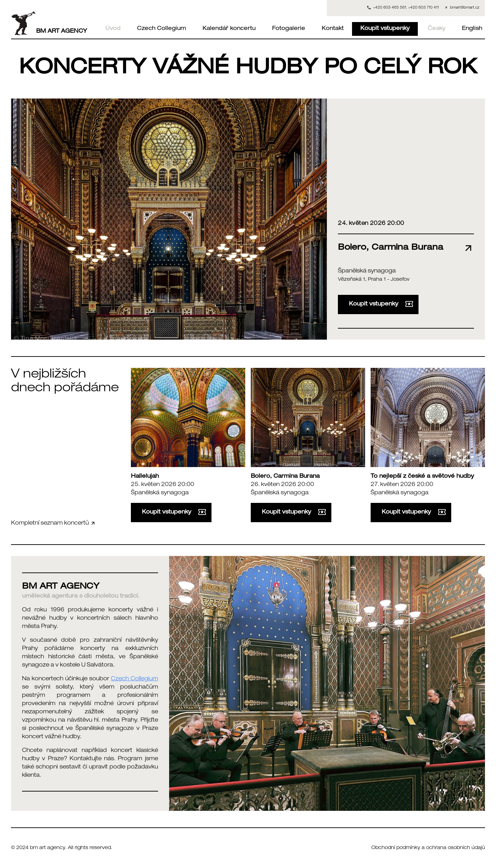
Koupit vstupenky (385, 29)
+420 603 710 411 (423, 8)
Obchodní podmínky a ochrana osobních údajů (428, 848)
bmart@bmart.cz (465, 8)
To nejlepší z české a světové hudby (422, 477)
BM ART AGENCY (49, 23)
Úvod (113, 29)
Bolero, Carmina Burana (285, 477)
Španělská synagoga (367, 271)
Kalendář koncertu (229, 29)
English (472, 29)
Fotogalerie (289, 29)
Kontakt (333, 29)
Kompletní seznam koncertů (53, 523)
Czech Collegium (162, 29)
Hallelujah (145, 477)
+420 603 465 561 (390, 8)
